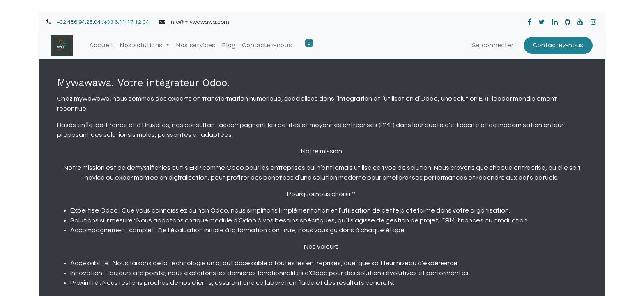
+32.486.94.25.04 (79, 22)
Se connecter (493, 45)
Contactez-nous (558, 45)
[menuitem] (101, 45)
